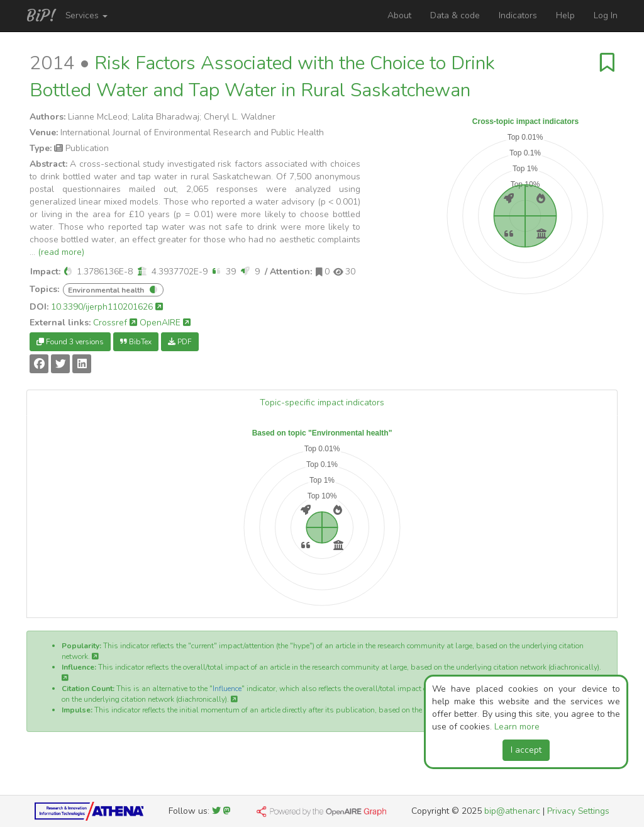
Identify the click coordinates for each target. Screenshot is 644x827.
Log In (606, 15)
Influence (227, 689)
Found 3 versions (70, 342)
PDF (180, 342)
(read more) (61, 252)
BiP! (41, 16)
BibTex (136, 342)
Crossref (115, 323)
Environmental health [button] (106, 290)
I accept (526, 750)
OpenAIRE (165, 323)
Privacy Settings (578, 811)
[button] (68, 272)
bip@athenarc (512, 811)
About (399, 15)
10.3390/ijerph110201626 (107, 307)
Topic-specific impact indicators (322, 402)
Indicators (518, 15)
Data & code (455, 15)
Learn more (517, 727)
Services (86, 15)
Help (565, 15)
